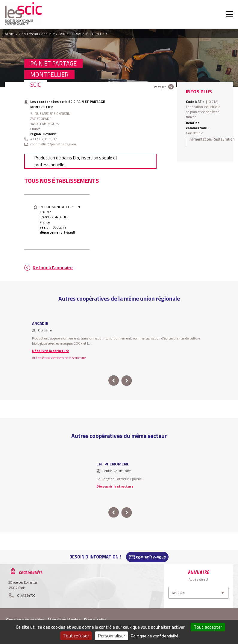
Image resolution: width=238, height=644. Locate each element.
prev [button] (114, 381)
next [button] (127, 381)
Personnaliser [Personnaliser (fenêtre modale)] (112, 636)
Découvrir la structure (51, 351)
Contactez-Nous (151, 557)
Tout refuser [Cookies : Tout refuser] (76, 636)
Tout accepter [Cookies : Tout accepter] (208, 627)
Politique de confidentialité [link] (155, 636)
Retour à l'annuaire (53, 268)
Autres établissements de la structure (59, 358)
